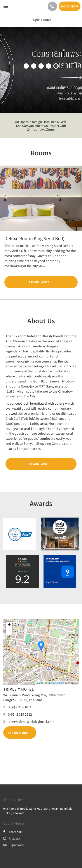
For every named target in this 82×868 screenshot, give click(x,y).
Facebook (12, 832)
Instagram (13, 838)
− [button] (9, 632)
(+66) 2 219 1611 (19, 707)
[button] (6, 202)
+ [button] (9, 625)
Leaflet (39, 683)
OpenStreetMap (56, 683)
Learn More (39, 282)
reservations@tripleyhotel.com (31, 722)
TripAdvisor (14, 845)
